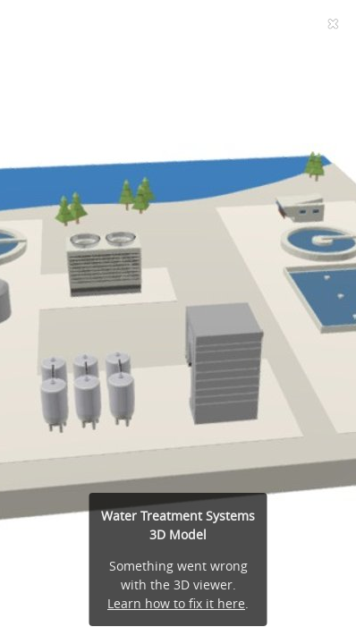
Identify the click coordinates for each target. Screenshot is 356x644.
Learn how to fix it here (176, 603)
